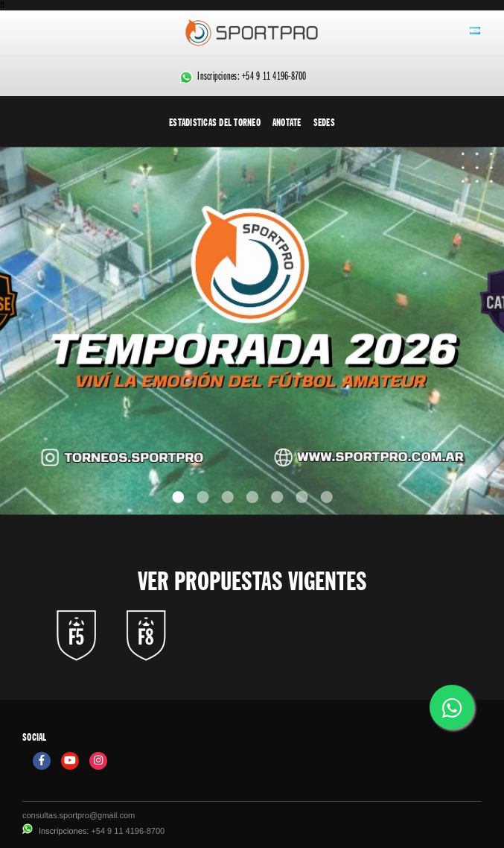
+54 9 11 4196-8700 (274, 77)
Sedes (324, 122)
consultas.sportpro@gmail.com (79, 815)
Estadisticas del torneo (215, 122)
